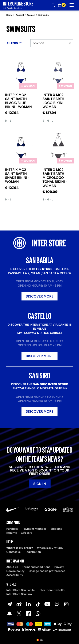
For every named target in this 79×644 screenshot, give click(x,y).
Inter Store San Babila (20, 590)
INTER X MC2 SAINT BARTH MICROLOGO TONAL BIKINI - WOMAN (55, 178)
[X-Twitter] (19, 614)
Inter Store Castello (52, 590)
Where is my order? (20, 548)
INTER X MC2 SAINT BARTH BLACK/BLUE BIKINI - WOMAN (18, 101)
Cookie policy (15, 571)
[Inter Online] (18, 5)
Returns (11, 533)
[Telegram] (9, 604)
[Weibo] (19, 604)
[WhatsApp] (38, 614)
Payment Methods (34, 529)
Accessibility (15, 575)
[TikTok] (38, 604)
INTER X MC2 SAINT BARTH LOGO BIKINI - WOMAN (54, 101)
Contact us (13, 552)
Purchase (12, 529)
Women (31, 15)
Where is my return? (50, 548)
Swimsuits (44, 15)
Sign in (40, 484)
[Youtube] (47, 604)
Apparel (20, 15)
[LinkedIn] (28, 604)
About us (12, 567)
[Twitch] (57, 604)
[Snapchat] (9, 614)
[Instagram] (66, 604)
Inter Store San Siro (19, 594)
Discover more (39, 296)
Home (9, 15)
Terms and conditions (36, 567)
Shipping (56, 529)
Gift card (27, 533)
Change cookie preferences (47, 571)
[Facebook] (28, 614)
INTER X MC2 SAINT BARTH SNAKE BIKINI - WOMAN (17, 176)
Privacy (59, 567)
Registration (33, 552)
